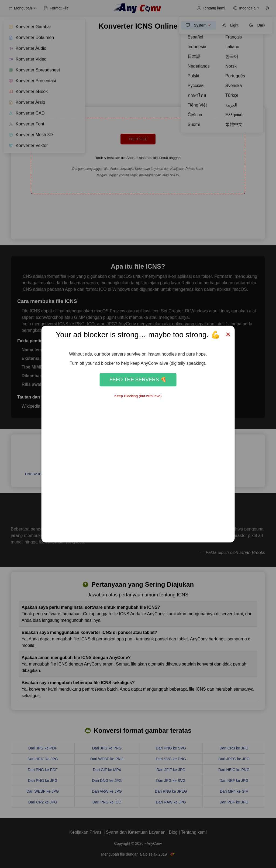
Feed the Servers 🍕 (138, 380)
